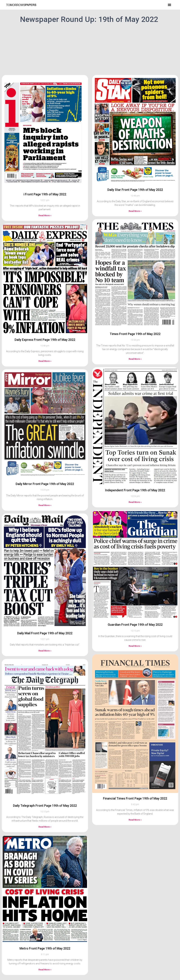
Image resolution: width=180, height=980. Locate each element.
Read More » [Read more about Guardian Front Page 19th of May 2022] (135, 617)
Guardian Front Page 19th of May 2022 (135, 595)
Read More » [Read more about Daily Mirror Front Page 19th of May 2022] (45, 476)
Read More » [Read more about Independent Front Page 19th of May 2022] (135, 473)
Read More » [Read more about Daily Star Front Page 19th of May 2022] (135, 182)
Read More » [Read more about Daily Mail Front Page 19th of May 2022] (45, 622)
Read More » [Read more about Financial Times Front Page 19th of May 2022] (135, 790)
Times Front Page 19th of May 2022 (135, 305)
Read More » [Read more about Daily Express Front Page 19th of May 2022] (45, 332)
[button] (169, 5)
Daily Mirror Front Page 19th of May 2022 (45, 455)
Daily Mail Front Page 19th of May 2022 (45, 604)
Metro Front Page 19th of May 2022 (45, 919)
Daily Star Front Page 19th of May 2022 (135, 160)
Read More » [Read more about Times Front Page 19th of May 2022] (135, 330)
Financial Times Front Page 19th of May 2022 (135, 769)
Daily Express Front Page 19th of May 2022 (45, 310)
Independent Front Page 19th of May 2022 (135, 461)
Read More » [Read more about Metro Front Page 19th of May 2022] (45, 940)
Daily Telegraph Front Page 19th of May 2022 (45, 776)
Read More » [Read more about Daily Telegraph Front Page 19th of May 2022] (45, 798)
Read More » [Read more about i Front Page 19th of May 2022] (45, 186)
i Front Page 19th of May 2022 (45, 165)
